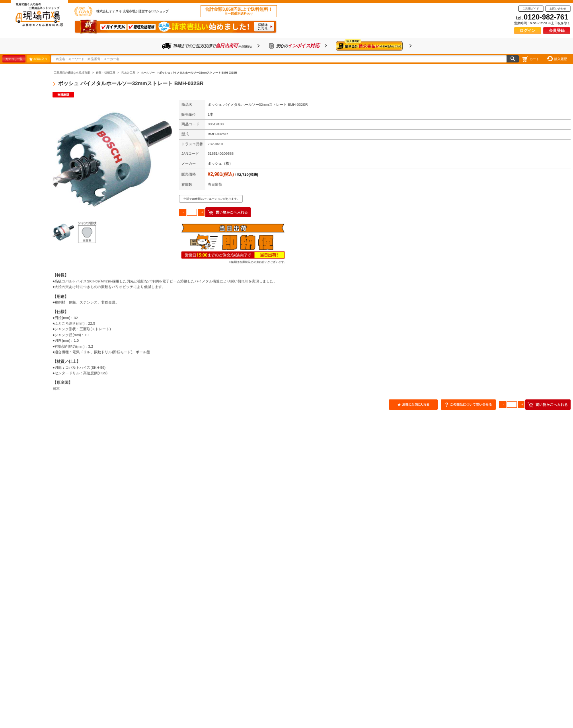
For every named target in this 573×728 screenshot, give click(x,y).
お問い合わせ (558, 9)
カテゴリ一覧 (14, 59)
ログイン (528, 30)
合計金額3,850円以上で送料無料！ (239, 11)
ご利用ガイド (531, 9)
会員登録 (557, 30)
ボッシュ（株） (220, 164)
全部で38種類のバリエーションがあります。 (211, 199)
